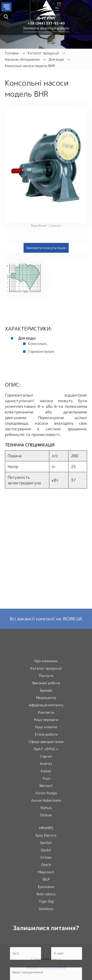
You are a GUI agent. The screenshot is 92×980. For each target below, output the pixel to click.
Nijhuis (46, 969)
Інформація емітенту (46, 866)
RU (57, 8)
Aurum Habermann (46, 961)
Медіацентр (46, 859)
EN (59, 3)
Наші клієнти (46, 888)
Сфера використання (46, 903)
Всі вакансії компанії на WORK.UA (46, 780)
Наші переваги (46, 881)
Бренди (46, 851)
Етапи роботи (46, 895)
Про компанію (46, 822)
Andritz (46, 925)
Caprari (46, 917)
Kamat (46, 932)
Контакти (46, 873)
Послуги (46, 837)
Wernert (46, 947)
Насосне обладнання (22, 59)
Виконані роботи (46, 844)
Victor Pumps (46, 954)
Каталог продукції (43, 53)
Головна (12, 53)
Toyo (46, 939)
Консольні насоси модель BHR (30, 66)
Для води (56, 59)
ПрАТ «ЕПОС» (46, 910)
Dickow (46, 976)
